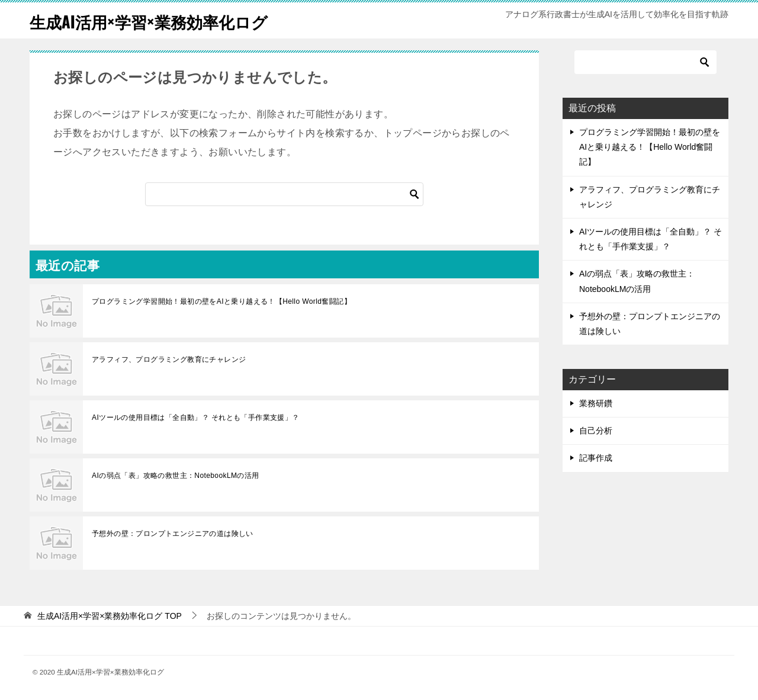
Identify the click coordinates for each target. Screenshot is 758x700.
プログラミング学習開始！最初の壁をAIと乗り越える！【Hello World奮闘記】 (221, 301)
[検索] (284, 194)
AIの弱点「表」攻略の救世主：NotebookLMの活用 (176, 476)
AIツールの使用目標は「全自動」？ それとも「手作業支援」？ (196, 418)
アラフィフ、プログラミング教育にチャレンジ (169, 359)
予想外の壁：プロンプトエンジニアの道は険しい (173, 534)
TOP (110, 616)
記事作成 (596, 458)
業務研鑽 (596, 403)
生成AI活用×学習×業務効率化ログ (162, 20)
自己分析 (596, 431)
